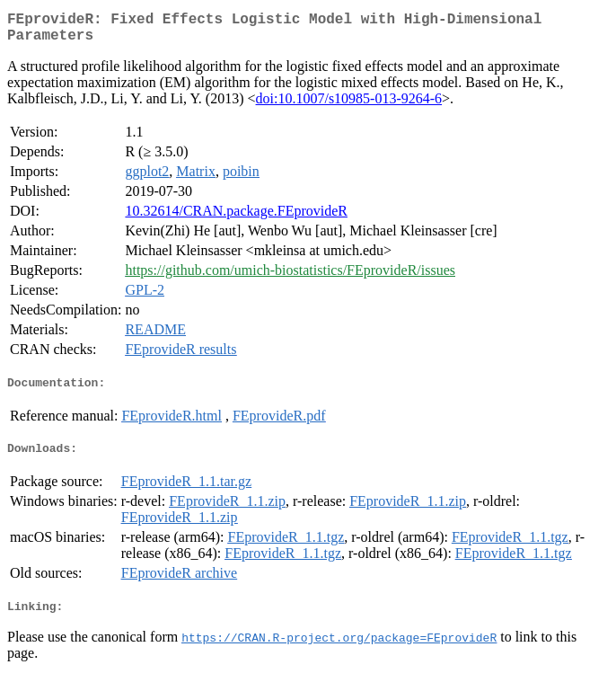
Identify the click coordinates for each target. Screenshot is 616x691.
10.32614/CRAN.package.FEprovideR (236, 218)
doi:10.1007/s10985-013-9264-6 (349, 106)
